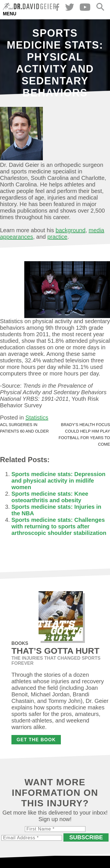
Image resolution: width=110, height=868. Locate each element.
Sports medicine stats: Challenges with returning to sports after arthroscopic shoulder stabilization (59, 526)
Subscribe (86, 837)
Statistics (37, 418)
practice (57, 237)
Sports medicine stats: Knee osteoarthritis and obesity (50, 497)
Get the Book (36, 740)
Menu (10, 14)
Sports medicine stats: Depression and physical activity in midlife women (58, 481)
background (71, 230)
